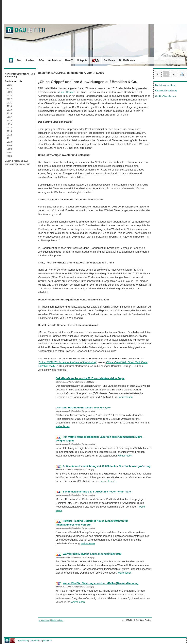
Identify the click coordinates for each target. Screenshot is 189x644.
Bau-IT (69, 60)
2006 (9, 156)
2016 (9, 120)
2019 (9, 110)
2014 (9, 128)
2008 (9, 149)
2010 (9, 142)
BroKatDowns (127, 60)
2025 (9, 88)
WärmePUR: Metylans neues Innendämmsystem (92, 554)
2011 (9, 138)
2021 (9, 103)
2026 (9, 85)
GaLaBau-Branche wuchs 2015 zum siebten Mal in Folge (90, 378)
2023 (9, 96)
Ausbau (30, 60)
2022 (9, 99)
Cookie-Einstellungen (165, 96)
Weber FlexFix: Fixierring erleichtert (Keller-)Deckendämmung (101, 583)
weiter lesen (126, 397)
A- (174, 74)
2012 (9, 135)
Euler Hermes (67, 92)
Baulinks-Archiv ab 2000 (17, 161)
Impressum (44, 620)
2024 (9, 92)
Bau (19, 60)
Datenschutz (57, 620)
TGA (41, 60)
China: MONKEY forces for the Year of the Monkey (68, 362)
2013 (9, 131)
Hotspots (82, 60)
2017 (9, 117)
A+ (158, 74)
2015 (9, 124)
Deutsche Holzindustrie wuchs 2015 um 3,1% (83, 408)
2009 (9, 145)
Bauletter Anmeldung (165, 85)
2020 (9, 106)
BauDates (109, 60)
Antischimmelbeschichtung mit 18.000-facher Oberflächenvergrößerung (107, 466)
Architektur (55, 60)
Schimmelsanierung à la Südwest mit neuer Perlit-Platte (97, 492)
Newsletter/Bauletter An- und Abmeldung (20, 75)
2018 (9, 113)
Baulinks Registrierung (166, 91)
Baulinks (48, 641)
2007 (9, 152)
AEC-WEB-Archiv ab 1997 (18, 164)
